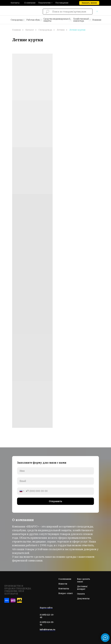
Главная (16, 30)
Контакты (64, 589)
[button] (89, 3)
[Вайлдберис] (13, 602)
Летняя (61, 30)
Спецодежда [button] (17, 20)
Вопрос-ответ (66, 593)
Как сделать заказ (83, 580)
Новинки (97, 20)
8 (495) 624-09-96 (47, 623)
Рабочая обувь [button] (33, 20)
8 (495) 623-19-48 (47, 616)
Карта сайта (46, 608)
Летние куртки (77, 30)
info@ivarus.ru (47, 630)
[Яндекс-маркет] (19, 602)
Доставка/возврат (82, 588)
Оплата (81, 594)
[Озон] (7, 602)
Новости (63, 584)
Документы (83, 599)
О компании (65, 579)
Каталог (30, 30)
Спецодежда (45, 30)
